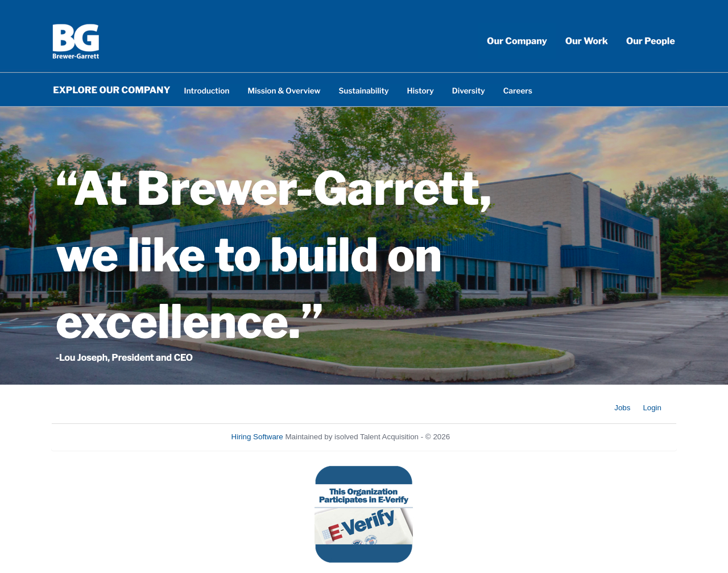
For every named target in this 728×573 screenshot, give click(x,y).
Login (652, 408)
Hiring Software (257, 437)
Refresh (484, 437)
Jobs (622, 408)
